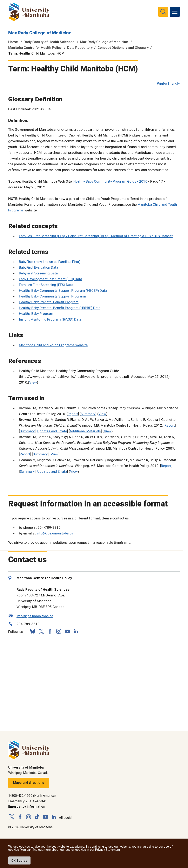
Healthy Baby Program (36, 314)
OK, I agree (19, 861)
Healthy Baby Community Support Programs (53, 296)
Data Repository (80, 48)
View (33, 382)
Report (73, 414)
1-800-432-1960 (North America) (32, 796)
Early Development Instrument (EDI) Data (51, 279)
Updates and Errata (52, 431)
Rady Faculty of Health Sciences (49, 42)
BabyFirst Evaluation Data (39, 267)
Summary (88, 414)
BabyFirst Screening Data (38, 273)
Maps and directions (29, 783)
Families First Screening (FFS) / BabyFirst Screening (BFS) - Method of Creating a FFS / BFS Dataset (96, 236)
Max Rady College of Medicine (40, 33)
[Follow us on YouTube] (67, 631)
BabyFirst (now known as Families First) (50, 262)
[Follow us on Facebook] (50, 631)
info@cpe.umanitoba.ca (55, 533)
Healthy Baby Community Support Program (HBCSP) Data (63, 290)
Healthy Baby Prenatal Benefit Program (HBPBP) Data (60, 308)
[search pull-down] (163, 12)
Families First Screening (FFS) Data (46, 285)
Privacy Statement (108, 850)
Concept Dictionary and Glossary (123, 48)
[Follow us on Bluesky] (33, 631)
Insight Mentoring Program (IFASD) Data (50, 319)
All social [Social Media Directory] (66, 818)
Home (13, 42)
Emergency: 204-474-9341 (28, 801)
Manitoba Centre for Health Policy (35, 48)
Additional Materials (85, 431)
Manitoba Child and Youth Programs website (53, 345)
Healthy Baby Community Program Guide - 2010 (110, 181)
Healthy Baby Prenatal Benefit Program (49, 302)
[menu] (175, 12)
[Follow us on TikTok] (37, 817)
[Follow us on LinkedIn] (76, 631)
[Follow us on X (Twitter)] (41, 631)
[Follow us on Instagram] (59, 631)
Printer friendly (168, 83)
